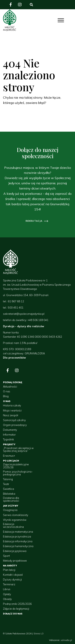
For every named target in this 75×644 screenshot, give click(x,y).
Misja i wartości (12, 410)
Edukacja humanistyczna (18, 546)
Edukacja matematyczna (18, 532)
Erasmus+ (9, 456)
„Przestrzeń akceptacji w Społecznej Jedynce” (18, 450)
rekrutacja (34, 221)
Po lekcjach (11, 461)
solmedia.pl (66, 640)
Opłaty (7, 594)
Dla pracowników (14, 358)
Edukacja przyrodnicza (17, 536)
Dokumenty (10, 430)
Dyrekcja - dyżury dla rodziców (23, 326)
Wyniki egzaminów (15, 520)
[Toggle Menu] (61, 20)
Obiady (7, 599)
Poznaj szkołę (13, 382)
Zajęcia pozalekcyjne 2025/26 (16, 466)
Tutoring (8, 479)
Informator (9, 435)
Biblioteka (9, 494)
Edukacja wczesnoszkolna (13, 526)
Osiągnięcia (10, 510)
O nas (7, 391)
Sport (6, 556)
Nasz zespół (10, 415)
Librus (7, 589)
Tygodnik (8, 439)
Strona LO (38, 634)
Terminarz (9, 584)
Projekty (9, 444)
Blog (6, 396)
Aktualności (10, 387)
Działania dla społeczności (11, 499)
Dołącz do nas (13, 614)
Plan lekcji (9, 570)
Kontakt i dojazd (13, 575)
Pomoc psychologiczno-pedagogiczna (18, 473)
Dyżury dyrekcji (12, 579)
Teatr (6, 484)
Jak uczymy (11, 506)
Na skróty (10, 566)
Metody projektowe (15, 561)
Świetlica (8, 489)
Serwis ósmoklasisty (16, 515)
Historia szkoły (12, 405)
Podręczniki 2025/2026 (17, 604)
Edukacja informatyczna (18, 541)
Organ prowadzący (15, 425)
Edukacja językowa (15, 551)
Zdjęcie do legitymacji (16, 609)
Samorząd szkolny (14, 420)
